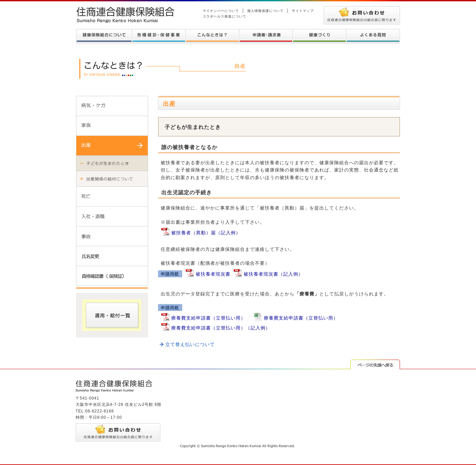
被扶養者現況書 (213, 274)
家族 (112, 126)
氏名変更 (112, 256)
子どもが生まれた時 (112, 163)
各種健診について (159, 36)
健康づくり (319, 36)
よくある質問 (373, 36)
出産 (112, 145)
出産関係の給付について (112, 179)
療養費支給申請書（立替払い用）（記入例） (221, 328)
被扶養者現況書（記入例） (273, 274)
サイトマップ (303, 11)
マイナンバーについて (221, 11)
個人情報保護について (265, 11)
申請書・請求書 (266, 36)
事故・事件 (112, 236)
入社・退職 (112, 216)
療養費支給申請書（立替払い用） (208, 318)
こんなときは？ (212, 36)
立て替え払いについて (190, 344)
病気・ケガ (112, 106)
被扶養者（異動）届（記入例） (206, 233)
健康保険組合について (104, 36)
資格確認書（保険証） (112, 276)
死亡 (112, 196)
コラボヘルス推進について (224, 16)
